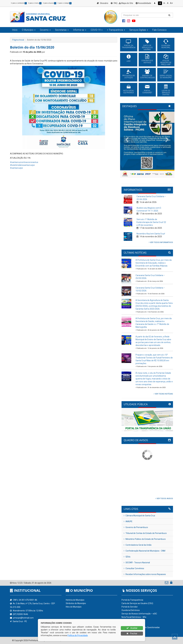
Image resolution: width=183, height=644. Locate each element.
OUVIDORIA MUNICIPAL (166, 47)
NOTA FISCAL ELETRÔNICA (129, 92)
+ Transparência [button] (116, 30)
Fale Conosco (159, 30)
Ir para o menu (35, 3)
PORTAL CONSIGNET (147, 92)
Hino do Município (74, 607)
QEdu (127, 557)
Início (15, 30)
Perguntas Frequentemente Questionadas (141, 627)
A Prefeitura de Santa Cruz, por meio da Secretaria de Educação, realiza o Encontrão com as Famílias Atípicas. (154, 263)
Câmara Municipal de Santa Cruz (139, 516)
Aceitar (132, 628)
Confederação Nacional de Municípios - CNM (144, 551)
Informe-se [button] (80, 30)
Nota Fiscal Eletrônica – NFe (134, 617)
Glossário (103, 3)
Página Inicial (18, 40)
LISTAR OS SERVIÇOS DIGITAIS (166, 93)
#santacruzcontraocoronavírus (24, 162)
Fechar (132, 633)
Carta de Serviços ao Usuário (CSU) (137, 603)
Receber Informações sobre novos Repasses (145, 574)
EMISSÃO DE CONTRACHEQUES (147, 77)
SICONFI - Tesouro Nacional (137, 563)
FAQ (114, 3)
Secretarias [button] (62, 30)
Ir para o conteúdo (19, 3)
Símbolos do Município (76, 603)
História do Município (75, 600)
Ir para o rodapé (65, 3)
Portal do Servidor (130, 607)
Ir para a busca (50, 3)
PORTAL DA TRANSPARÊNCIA (129, 47)
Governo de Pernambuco (136, 527)
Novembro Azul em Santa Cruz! (151, 234)
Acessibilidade (143, 3)
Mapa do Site (126, 3)
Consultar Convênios (134, 568)
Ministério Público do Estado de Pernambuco (145, 539)
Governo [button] (45, 30)
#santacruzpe (16, 168)
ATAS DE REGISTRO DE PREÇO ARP (166, 63)
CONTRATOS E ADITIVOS (147, 62)
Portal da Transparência (132, 600)
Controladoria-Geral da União (138, 545)
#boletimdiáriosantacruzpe (22, 165)
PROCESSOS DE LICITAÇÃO (129, 77)
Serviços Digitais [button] (139, 30)
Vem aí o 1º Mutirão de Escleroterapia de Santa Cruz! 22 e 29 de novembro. (151, 222)
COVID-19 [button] (97, 30)
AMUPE (128, 521)
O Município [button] (29, 30)
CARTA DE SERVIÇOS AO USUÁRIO (147, 48)
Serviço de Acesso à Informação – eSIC (139, 614)
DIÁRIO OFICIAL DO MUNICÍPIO (166, 77)
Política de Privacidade (78, 635)
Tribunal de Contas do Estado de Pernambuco (145, 533)
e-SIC (129, 61)
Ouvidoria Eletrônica (131, 610)
